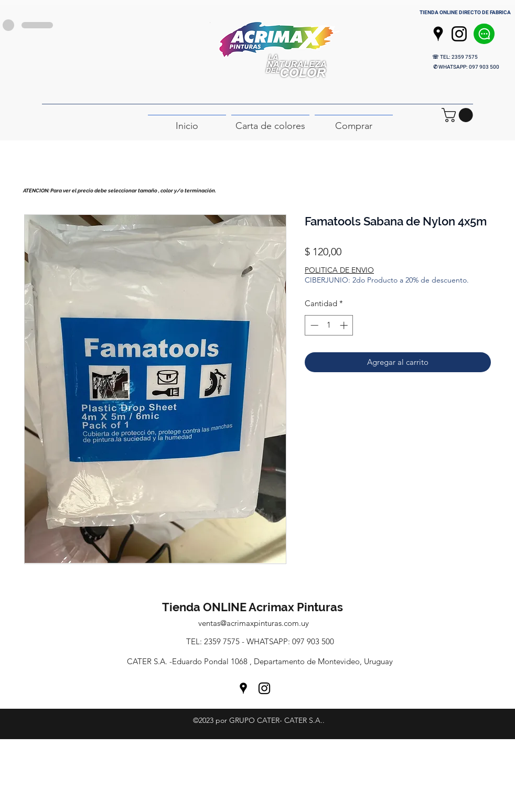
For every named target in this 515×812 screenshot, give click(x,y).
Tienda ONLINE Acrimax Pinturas (254, 607)
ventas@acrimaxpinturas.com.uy (254, 623)
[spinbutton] (329, 325)
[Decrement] (313, 325)
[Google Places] (438, 34)
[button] (459, 115)
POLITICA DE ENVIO (339, 270)
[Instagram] (459, 34)
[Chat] (484, 34)
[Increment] (345, 325)
